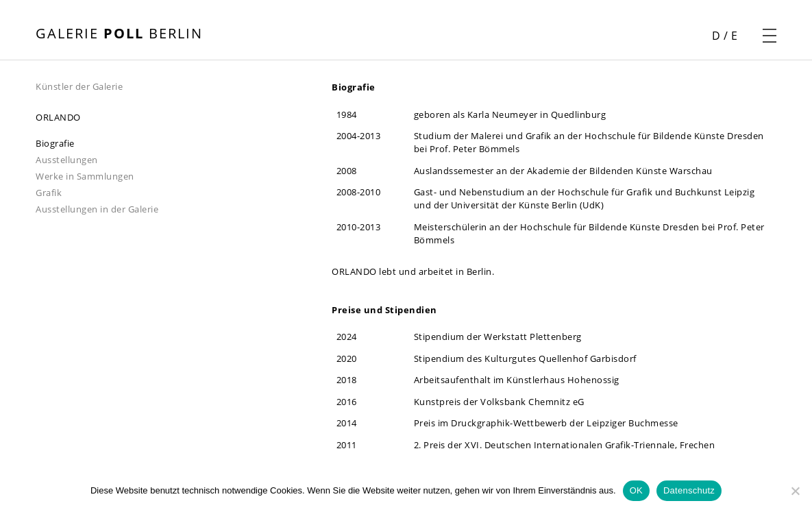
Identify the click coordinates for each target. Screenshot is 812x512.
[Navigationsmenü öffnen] (770, 36)
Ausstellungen (67, 160)
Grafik (49, 193)
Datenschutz (689, 490)
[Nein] (795, 491)
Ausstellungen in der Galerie (97, 209)
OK (636, 490)
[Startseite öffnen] (119, 35)
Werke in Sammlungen (85, 176)
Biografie (55, 143)
